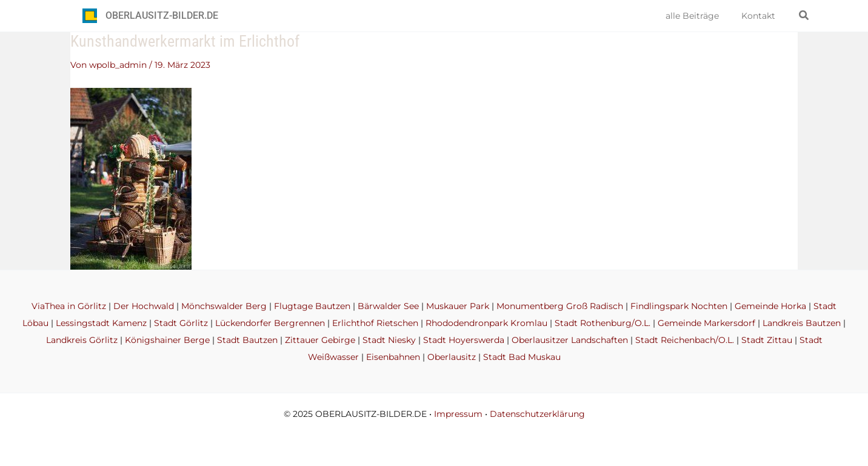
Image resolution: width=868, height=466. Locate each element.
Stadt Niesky (389, 340)
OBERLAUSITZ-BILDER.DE (162, 15)
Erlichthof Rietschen (375, 323)
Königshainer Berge (167, 340)
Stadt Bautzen (247, 340)
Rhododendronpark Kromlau (486, 323)
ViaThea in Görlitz (69, 306)
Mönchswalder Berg (224, 306)
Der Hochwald (144, 306)
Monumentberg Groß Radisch (560, 306)
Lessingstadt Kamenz (101, 323)
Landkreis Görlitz (82, 340)
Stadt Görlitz (181, 323)
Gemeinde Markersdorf (706, 323)
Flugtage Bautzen (312, 306)
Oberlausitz (452, 357)
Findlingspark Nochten (679, 306)
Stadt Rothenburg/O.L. (603, 323)
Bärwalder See (388, 306)
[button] (804, 16)
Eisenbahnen (393, 357)
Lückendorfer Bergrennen (270, 323)
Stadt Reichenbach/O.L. (685, 340)
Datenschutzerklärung (537, 414)
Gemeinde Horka (770, 306)
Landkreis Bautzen (802, 323)
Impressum (458, 414)
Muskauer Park (458, 306)
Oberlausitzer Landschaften (570, 340)
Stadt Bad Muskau (522, 357)
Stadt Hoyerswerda (464, 340)
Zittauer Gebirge (320, 340)
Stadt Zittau (767, 340)
